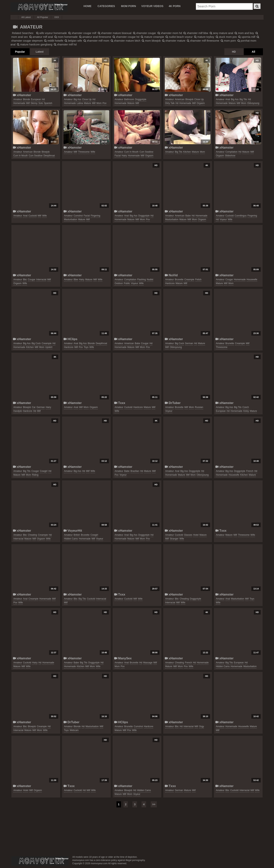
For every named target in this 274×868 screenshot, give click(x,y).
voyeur (223, 219)
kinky (246, 411)
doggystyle (141, 99)
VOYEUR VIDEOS (152, 6)
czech (246, 407)
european (36, 99)
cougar (31, 280)
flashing (141, 280)
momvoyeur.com (40, 861)
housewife (252, 280)
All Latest (26, 17)
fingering (96, 216)
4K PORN (174, 6)
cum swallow (36, 156)
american (180, 99)
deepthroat (49, 156)
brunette (179, 280)
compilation (231, 152)
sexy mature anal (221, 33)
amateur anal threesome (95, 37)
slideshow (230, 156)
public (127, 283)
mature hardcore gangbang (35, 44)
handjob (18, 411)
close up (87, 99)
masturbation (70, 219)
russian (199, 407)
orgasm (201, 103)
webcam (74, 730)
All (253, 52)
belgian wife (73, 41)
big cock (36, 343)
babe (188, 216)
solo (41, 103)
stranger (174, 539)
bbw (76, 280)
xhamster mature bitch (125, 41)
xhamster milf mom (96, 41)
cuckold (33, 216)
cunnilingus (241, 216)
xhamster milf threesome (203, 41)
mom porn (228, 41)
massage (148, 663)
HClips (70, 339)
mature (87, 103)
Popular (20, 52)
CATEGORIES (106, 6)
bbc (25, 280)
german (189, 343)
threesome (84, 152)
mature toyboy (204, 37)
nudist (150, 280)
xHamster (22, 95)
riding (35, 475)
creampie (189, 280)
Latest (39, 52)
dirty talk (170, 103)
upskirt (49, 347)
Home (88, 6)
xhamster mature (174, 41)
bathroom (129, 99)
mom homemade (66, 37)
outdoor (119, 283)
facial (118, 156)
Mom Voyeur (39, 7)
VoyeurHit (73, 531)
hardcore (170, 283)
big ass (77, 99)
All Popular (42, 17)
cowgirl (44, 471)
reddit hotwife (54, 41)
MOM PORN (129, 6)
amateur (18, 99)
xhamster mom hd (170, 33)
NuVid (171, 275)
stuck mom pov (226, 37)
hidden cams (71, 539)
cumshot (78, 216)
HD (234, 52)
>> (154, 804)
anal (228, 99)
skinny (34, 103)
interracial (41, 280)
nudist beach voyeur (179, 37)
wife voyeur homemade (52, 33)
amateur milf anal (41, 37)
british (77, 535)
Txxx (120, 403)
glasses (188, 535)
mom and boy (244, 33)
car (34, 407)
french (250, 471)
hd (43, 99)
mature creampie (152, 37)
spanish (48, 103)
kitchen (187, 152)
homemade (19, 103)
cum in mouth (20, 156)
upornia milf (247, 37)
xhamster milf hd (65, 44)
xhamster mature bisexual (115, 33)
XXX (57, 17)
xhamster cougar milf (82, 33)
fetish (198, 280)
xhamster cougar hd (126, 37)
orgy (202, 726)
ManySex (123, 658)
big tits (243, 99)
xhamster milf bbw (196, 33)
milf (28, 103)
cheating (32, 535)
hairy (124, 156)
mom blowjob (151, 41)
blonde (27, 99)
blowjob (189, 99)
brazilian (135, 471)
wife (93, 152)
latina (80, 103)
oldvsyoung (253, 103)
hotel (196, 535)
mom (99, 103)
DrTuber (173, 403)
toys (86, 347)
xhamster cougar (145, 33)
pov (105, 103)
